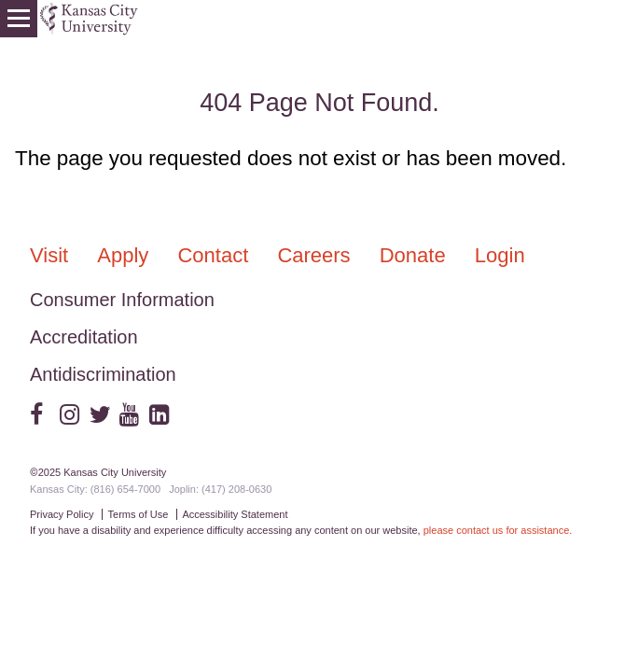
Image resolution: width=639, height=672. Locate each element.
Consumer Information (122, 300)
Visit (52, 255)
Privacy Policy (62, 514)
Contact (215, 255)
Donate (416, 255)
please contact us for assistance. (498, 530)
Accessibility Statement (235, 514)
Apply (125, 255)
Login (500, 255)
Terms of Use (139, 514)
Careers (316, 255)
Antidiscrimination (103, 374)
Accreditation (84, 337)
